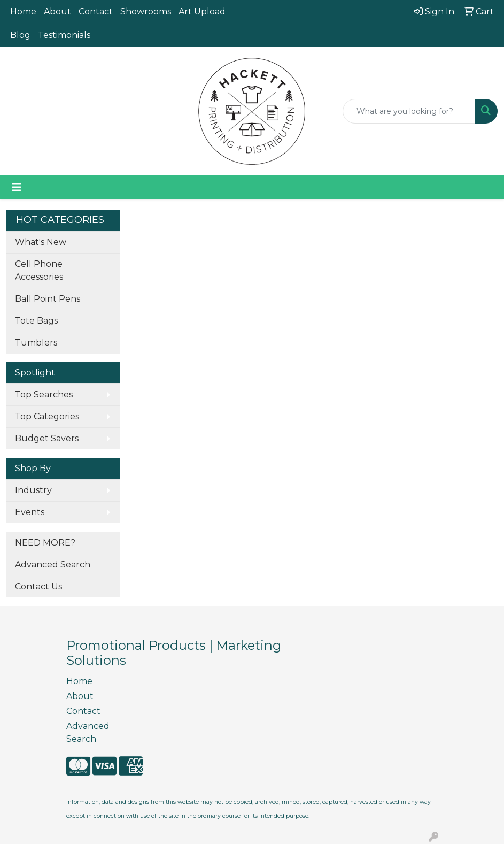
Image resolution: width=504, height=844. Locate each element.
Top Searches (44, 394)
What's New (41, 242)
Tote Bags (36, 321)
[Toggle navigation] (17, 187)
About (57, 11)
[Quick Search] (409, 111)
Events (30, 512)
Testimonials (64, 35)
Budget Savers (47, 438)
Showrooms (146, 11)
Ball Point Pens (48, 299)
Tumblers (36, 343)
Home (23, 11)
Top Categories (47, 416)
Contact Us (38, 586)
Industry (33, 490)
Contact (96, 11)
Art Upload (202, 11)
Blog (20, 35)
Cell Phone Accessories (39, 270)
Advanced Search (53, 565)
